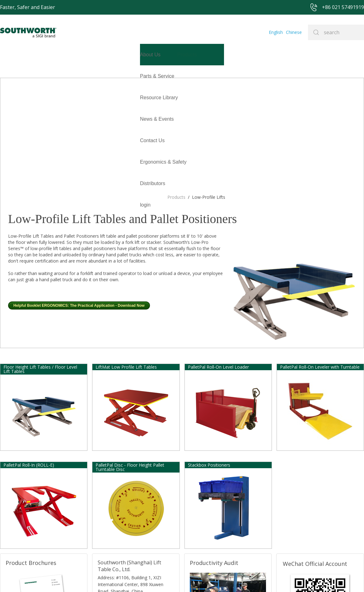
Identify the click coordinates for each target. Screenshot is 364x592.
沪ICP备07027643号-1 (205, 578)
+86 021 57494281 (146, 578)
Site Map (174, 578)
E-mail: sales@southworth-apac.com (130, 500)
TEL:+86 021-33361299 (119, 508)
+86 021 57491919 (100, 578)
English (278, 32)
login (5, 98)
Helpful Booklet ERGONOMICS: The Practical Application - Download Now (79, 198)
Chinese (295, 32)
